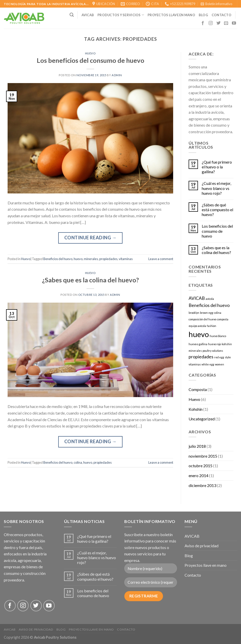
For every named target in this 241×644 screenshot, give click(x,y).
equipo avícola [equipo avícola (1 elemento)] (197, 326)
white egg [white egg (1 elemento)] (208, 364)
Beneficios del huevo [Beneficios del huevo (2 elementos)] (209, 305)
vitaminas (126, 259)
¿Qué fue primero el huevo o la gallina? (217, 167)
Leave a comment (161, 259)
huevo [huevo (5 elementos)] (199, 334)
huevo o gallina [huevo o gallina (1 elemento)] (198, 344)
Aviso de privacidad (202, 546)
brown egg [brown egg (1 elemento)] (207, 313)
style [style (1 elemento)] (228, 357)
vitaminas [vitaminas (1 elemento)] (195, 364)
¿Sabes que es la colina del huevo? (91, 280)
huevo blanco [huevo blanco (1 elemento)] (218, 336)
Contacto (193, 575)
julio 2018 (197, 446)
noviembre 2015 (203, 456)
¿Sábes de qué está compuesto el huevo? (217, 210)
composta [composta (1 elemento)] (223, 319)
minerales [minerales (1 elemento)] (195, 351)
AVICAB (88, 15)
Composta (198, 389)
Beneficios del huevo (58, 259)
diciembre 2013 (202, 485)
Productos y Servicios (121, 15)
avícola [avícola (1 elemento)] (210, 299)
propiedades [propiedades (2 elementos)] (201, 357)
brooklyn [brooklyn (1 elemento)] (194, 313)
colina (78, 462)
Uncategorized (202, 419)
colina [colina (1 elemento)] (218, 313)
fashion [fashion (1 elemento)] (212, 326)
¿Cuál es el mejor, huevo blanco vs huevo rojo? (216, 188)
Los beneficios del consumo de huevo (91, 60)
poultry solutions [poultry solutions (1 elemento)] (213, 351)
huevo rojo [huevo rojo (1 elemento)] (215, 344)
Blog (203, 15)
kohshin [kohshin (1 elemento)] (227, 344)
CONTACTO (222, 15)
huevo (78, 259)
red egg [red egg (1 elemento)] (219, 357)
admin (117, 75)
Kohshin (196, 409)
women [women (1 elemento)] (219, 364)
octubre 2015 (200, 466)
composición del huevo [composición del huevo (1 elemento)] (202, 319)
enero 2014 (198, 475)
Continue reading (91, 238)
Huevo (91, 53)
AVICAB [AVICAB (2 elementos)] (197, 298)
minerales (91, 259)
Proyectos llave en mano (171, 15)
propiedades (108, 259)
